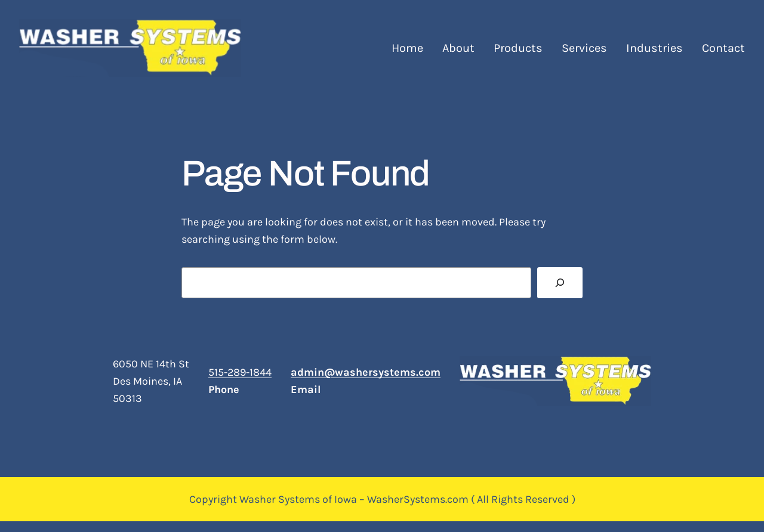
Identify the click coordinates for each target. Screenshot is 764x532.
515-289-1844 (240, 372)
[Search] (560, 283)
